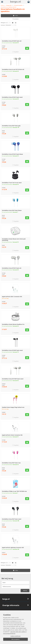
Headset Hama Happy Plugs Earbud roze (13, 407)
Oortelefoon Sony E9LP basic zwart (12, 519)
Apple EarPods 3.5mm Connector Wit (12, 435)
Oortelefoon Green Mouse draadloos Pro (13, 324)
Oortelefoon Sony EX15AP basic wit (12, 41)
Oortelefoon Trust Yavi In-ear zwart (12, 183)
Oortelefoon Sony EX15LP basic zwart (12, 97)
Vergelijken (16, 52)
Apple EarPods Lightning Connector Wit (13, 548)
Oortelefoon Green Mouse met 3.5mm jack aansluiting (14, 240)
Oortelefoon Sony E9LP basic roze (11, 463)
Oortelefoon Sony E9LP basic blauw (12, 210)
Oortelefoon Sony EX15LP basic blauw (12, 154)
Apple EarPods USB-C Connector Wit (12, 297)
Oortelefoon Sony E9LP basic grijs (11, 126)
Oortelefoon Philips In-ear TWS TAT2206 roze (14, 491)
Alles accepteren (15, 639)
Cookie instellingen (16, 636)
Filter (16, 16)
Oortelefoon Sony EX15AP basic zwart (12, 350)
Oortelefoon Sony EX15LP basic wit (12, 268)
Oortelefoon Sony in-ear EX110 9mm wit (13, 69)
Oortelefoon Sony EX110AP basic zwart (13, 379)
